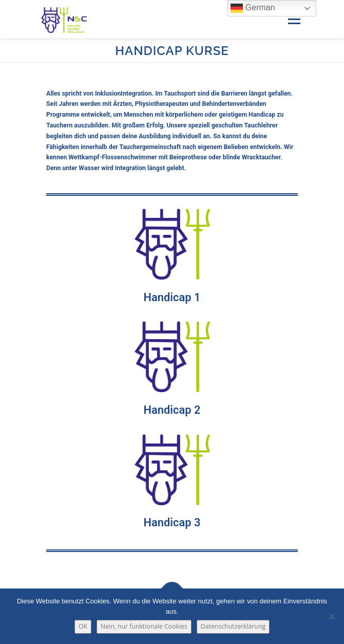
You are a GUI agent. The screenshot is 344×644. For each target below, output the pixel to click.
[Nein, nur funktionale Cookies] (331, 616)
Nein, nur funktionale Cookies (144, 626)
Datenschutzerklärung (233, 626)
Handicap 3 (172, 522)
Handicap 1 (172, 297)
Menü (293, 19)
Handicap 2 (172, 410)
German (253, 8)
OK (83, 626)
